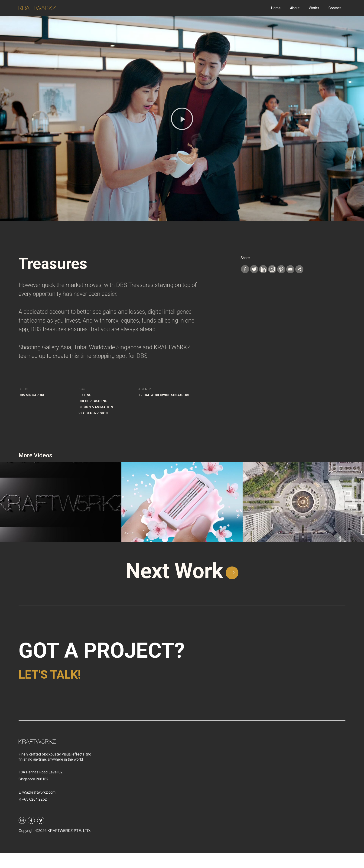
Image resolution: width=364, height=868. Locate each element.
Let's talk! (75, 687)
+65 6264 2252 (34, 815)
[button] (182, 119)
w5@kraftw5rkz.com (39, 808)
